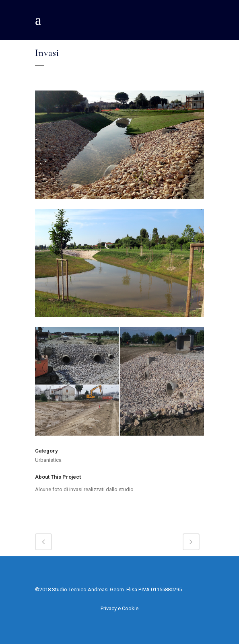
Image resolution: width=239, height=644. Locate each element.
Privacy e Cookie (119, 608)
